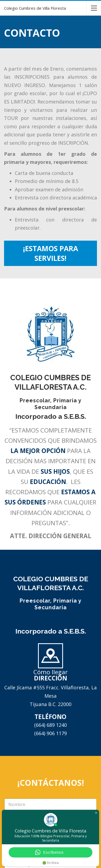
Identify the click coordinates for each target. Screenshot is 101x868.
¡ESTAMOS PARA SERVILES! (51, 253)
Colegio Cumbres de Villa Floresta (35, 8)
